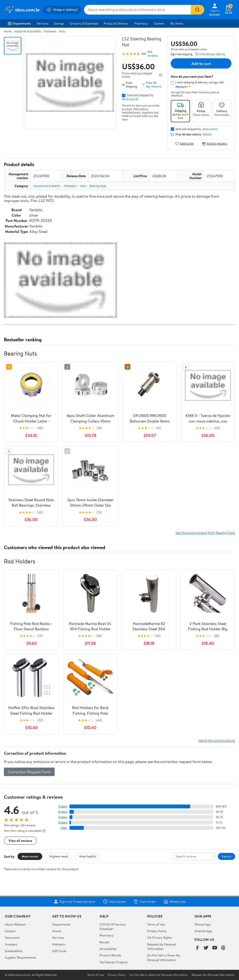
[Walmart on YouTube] (215, 948)
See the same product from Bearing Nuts (205, 533)
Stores (57, 931)
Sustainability (14, 951)
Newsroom (12, 937)
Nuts (62, 31)
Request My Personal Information (162, 946)
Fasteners (50, 31)
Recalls (104, 942)
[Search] (197, 10)
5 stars (63, 806)
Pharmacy (141, 23)
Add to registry (215, 144)
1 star (64, 828)
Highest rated (59, 856)
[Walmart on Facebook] (197, 948)
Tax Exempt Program (114, 962)
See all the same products (217, 740)
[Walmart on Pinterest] (223, 948)
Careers (159, 23)
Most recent (30, 856)
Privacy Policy (157, 931)
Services (42, 23)
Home (8, 31)
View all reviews (20, 841)
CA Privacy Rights (159, 937)
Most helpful (88, 856)
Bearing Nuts (98, 186)
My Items (177, 23)
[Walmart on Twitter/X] (206, 948)
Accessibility (108, 949)
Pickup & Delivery (116, 23)
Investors (11, 944)
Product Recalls (110, 955)
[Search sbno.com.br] (137, 10)
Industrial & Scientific (28, 31)
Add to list (184, 144)
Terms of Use (156, 924)
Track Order (145, 901)
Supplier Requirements (20, 957)
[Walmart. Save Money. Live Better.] (22, 10)
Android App (203, 931)
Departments (19, 23)
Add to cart (201, 63)
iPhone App (202, 924)
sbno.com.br (130, 99)
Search (226, 856)
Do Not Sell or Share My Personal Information (164, 957)
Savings (59, 23)
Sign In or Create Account (74, 901)
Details (207, 134)
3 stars (63, 817)
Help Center (114, 901)
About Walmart (15, 924)
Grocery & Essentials (84, 23)
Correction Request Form (29, 772)
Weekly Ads (175, 901)
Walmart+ (59, 944)
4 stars (63, 812)
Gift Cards (59, 951)
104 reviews (153, 54)
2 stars (63, 822)
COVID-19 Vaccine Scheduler (113, 927)
